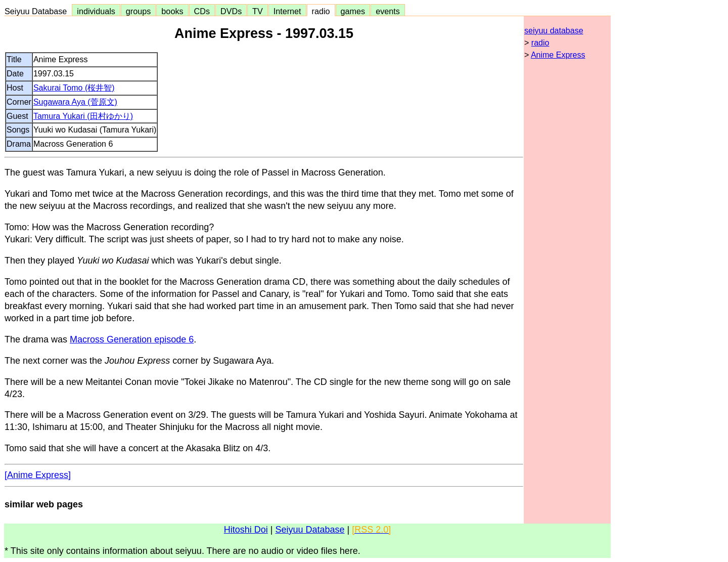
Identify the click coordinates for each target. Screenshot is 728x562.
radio (321, 11)
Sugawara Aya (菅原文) (75, 102)
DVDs (231, 11)
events (388, 11)
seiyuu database (554, 31)
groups (139, 11)
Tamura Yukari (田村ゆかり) (83, 116)
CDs (202, 11)
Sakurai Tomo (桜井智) (74, 88)
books (172, 11)
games (353, 11)
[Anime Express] (38, 475)
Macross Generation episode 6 (132, 339)
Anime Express (558, 55)
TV (257, 11)
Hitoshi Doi (246, 530)
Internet (287, 11)
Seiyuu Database (38, 11)
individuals (96, 11)
